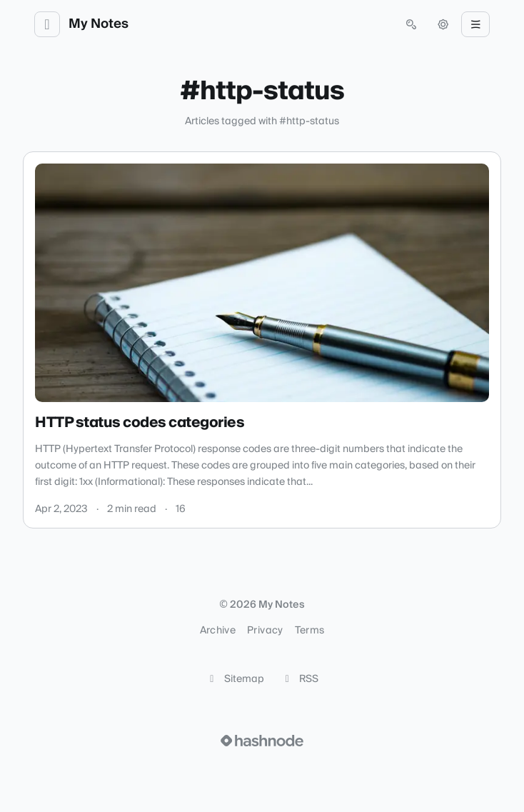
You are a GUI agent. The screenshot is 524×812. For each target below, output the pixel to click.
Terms (310, 631)
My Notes (99, 24)
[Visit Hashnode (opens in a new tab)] (262, 741)
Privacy (265, 631)
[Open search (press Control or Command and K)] (411, 24)
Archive (218, 631)
